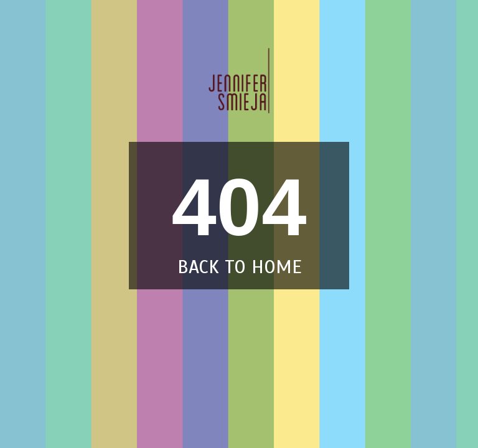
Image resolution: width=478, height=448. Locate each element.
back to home (239, 267)
